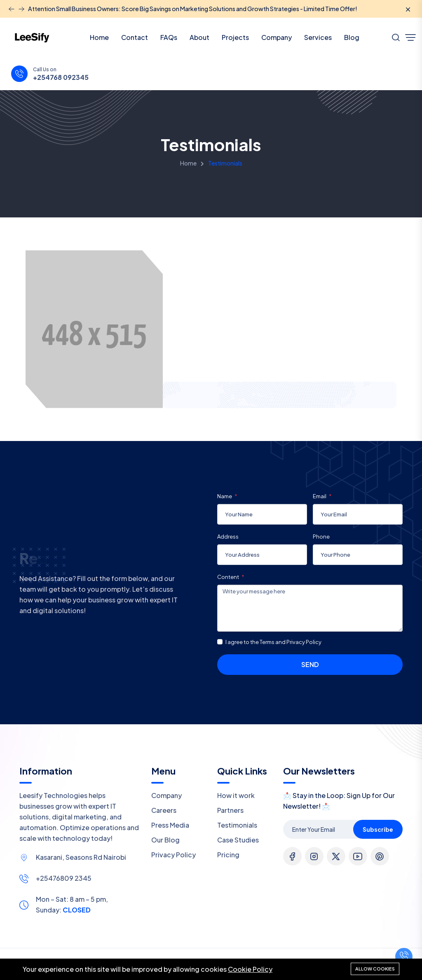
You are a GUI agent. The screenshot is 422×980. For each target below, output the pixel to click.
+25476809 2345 (64, 878)
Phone (321, 537)
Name (225, 496)
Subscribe (378, 829)
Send (310, 664)
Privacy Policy (173, 855)
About (199, 37)
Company (277, 37)
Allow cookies (375, 969)
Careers (164, 810)
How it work (236, 795)
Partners (230, 810)
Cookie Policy (250, 969)
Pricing (228, 855)
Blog (352, 37)
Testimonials (237, 825)
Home (99, 37)
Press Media (170, 825)
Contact (135, 37)
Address (228, 537)
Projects (235, 37)
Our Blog (165, 840)
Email (320, 496)
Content (229, 577)
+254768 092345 (61, 77)
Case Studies (238, 840)
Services (318, 37)
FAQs (169, 37)
